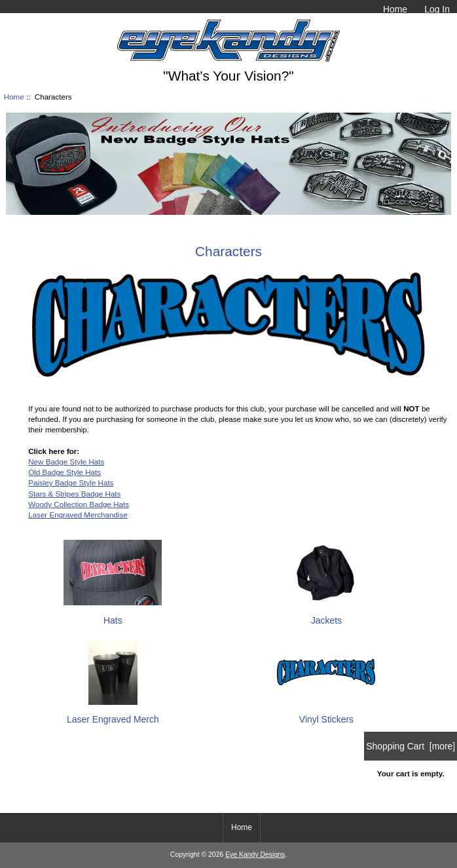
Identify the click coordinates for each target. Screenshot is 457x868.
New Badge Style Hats (66, 462)
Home (395, 9)
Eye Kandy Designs (255, 855)
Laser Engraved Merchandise (78, 515)
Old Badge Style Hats (64, 472)
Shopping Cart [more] (411, 746)
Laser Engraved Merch (113, 714)
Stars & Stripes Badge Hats (74, 494)
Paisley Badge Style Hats (71, 482)
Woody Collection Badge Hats (79, 504)
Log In (437, 9)
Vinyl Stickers (326, 714)
